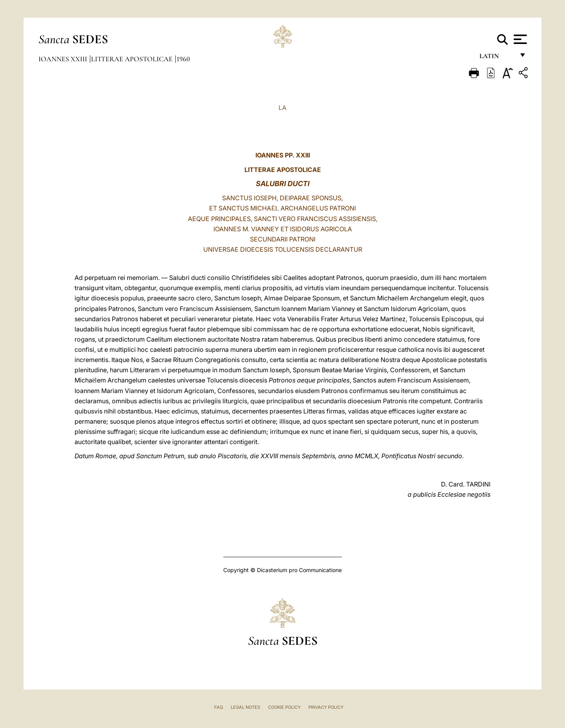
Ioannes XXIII (64, 59)
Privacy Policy (326, 707)
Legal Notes (245, 707)
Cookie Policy (284, 707)
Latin (497, 58)
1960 (183, 59)
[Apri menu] (519, 39)
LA (282, 108)
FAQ (219, 707)
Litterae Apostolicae (133, 59)
